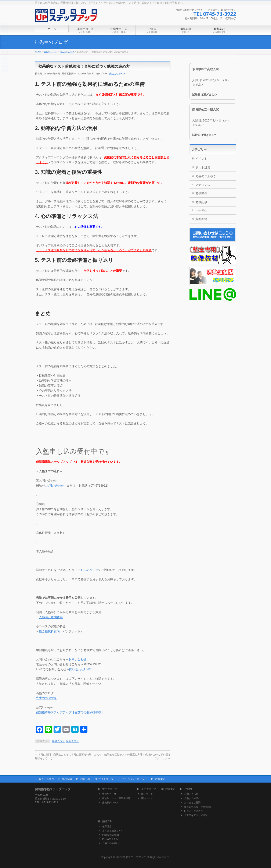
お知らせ (85, 779)
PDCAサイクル (110, 839)
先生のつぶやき (117, 74)
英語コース (147, 798)
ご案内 (188, 789)
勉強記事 (201, 202)
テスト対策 (203, 167)
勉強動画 (201, 193)
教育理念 (107, 826)
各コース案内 (46, 779)
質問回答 (201, 219)
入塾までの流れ (192, 798)
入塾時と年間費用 (51, 617)
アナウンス (203, 185)
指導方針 (107, 821)
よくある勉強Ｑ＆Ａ (113, 830)
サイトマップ (106, 779)
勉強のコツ (58, 741)
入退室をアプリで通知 (196, 815)
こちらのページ (88, 570)
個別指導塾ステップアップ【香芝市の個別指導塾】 (70, 712)
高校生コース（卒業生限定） (117, 798)
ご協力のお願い (110, 843)
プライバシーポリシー (134, 779)
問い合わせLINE (80, 669)
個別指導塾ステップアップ (131, 857)
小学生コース (149, 789)
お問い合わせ (55, 486)
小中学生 (201, 211)
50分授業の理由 (111, 835)
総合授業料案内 (49, 631)
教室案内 (160, 779)
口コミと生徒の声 (194, 811)
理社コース (147, 794)
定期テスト (72, 741)
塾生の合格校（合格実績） (198, 807)
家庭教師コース (110, 802)
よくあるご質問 (192, 802)
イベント (201, 159)
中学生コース (110, 789)
